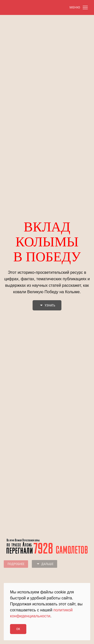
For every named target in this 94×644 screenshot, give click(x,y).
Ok (18, 629)
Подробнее (16, 564)
